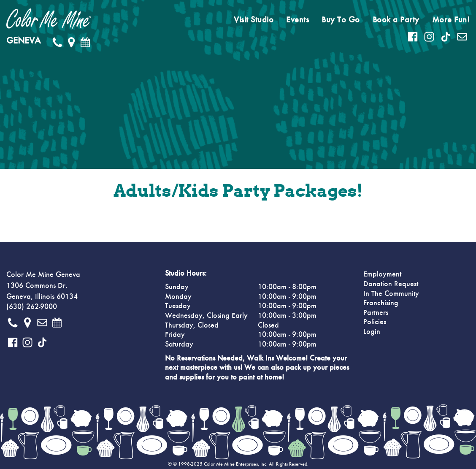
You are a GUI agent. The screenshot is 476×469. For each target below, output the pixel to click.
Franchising (381, 303)
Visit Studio (254, 20)
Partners (376, 313)
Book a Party (396, 20)
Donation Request (391, 284)
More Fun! (451, 20)
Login (372, 332)
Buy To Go (341, 20)
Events (297, 20)
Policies (375, 322)
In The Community (391, 294)
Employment (382, 274)
